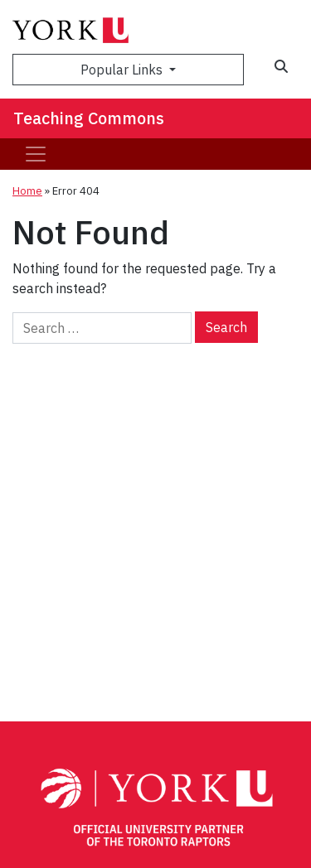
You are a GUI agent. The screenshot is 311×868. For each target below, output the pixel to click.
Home (27, 191)
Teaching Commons (89, 118)
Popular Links (123, 70)
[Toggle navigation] (36, 154)
